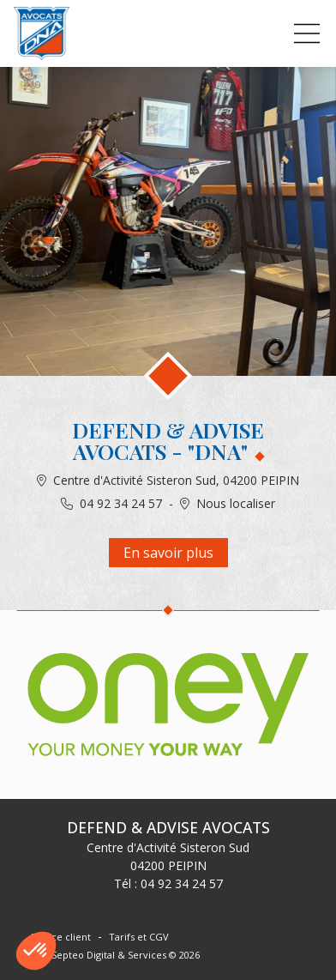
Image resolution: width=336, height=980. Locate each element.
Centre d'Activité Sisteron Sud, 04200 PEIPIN (176, 480)
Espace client (61, 937)
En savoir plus (168, 553)
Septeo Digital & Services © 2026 (126, 955)
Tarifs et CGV (139, 937)
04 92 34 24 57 (121, 503)
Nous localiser (236, 503)
